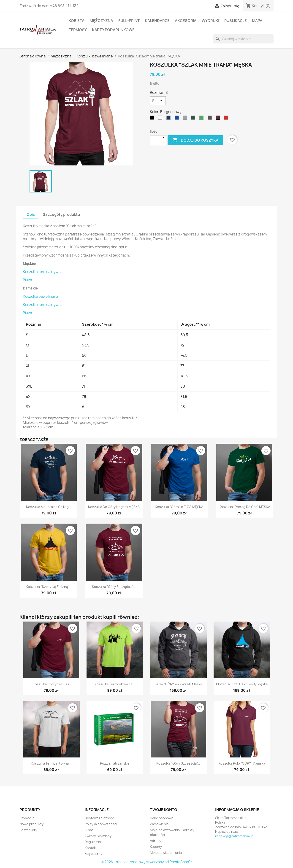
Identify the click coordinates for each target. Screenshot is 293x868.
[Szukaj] (243, 39)
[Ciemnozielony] (194, 119)
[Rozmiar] (158, 101)
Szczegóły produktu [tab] (61, 214)
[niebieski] (178, 119)
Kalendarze (157, 21)
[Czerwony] (227, 119)
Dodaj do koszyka (195, 140)
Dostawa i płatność (100, 818)
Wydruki (210, 21)
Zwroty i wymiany (98, 836)
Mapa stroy (94, 854)
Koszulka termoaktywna (43, 272)
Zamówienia (159, 824)
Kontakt (91, 848)
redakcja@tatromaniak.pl (235, 836)
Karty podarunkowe (113, 30)
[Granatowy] (169, 119)
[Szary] (186, 119)
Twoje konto (164, 810)
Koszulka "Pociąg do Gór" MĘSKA (244, 507)
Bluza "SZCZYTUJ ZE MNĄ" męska (242, 684)
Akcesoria (186, 21)
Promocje (27, 818)
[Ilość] (155, 140)
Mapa (257, 21)
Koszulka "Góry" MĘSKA (51, 684)
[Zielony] (202, 119)
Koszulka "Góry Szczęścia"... (114, 587)
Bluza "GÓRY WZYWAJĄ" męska (178, 684)
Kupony (156, 847)
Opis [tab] (31, 214)
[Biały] (161, 119)
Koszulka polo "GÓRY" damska (242, 763)
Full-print (129, 21)
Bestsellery (28, 830)
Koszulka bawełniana (41, 296)
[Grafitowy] (211, 119)
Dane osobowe (162, 818)
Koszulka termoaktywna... (115, 684)
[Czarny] (153, 119)
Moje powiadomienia (166, 853)
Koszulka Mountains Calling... (49, 507)
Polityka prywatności (101, 824)
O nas (89, 830)
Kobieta (77, 21)
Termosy (78, 30)
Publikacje (236, 21)
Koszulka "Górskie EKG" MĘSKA (179, 507)
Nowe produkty (31, 824)
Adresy (156, 841)
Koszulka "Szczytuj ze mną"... (49, 587)
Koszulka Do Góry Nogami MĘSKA (114, 507)
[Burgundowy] (219, 119)
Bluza (27, 280)
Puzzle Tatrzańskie (115, 763)
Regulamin (93, 842)
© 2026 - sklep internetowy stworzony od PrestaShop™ (146, 862)
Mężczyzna (101, 21)
